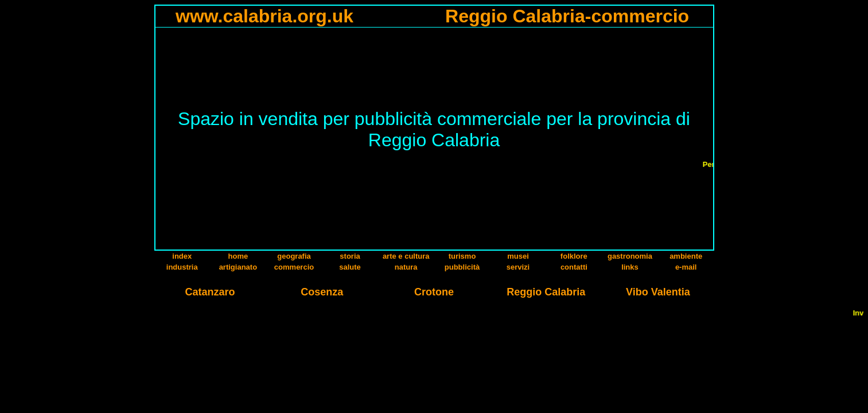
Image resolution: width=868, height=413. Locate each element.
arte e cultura (406, 256)
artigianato (238, 267)
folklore (574, 256)
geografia (294, 256)
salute (350, 267)
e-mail (686, 267)
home (238, 256)
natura (406, 267)
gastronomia (630, 256)
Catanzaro (210, 292)
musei (518, 256)
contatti (574, 267)
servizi (518, 267)
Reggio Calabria (546, 292)
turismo (462, 256)
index (182, 256)
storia (350, 256)
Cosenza (322, 292)
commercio (294, 267)
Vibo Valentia (658, 292)
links (630, 267)
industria (182, 267)
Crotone (434, 292)
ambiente (686, 256)
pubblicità (462, 267)
